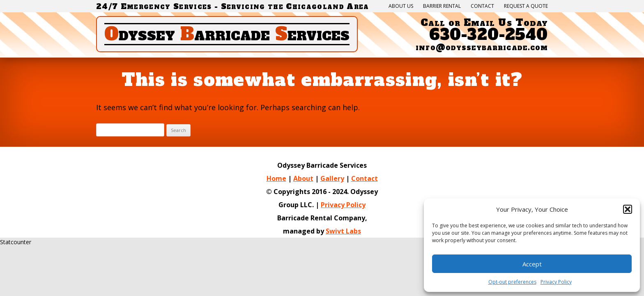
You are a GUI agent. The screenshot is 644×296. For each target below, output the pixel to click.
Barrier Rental (442, 6)
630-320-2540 (489, 35)
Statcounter (16, 242)
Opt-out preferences (512, 282)
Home (276, 178)
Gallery (332, 178)
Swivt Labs (343, 231)
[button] (628, 209)
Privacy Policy (343, 205)
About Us (401, 6)
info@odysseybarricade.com (482, 47)
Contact (482, 6)
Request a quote (526, 6)
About (303, 178)
